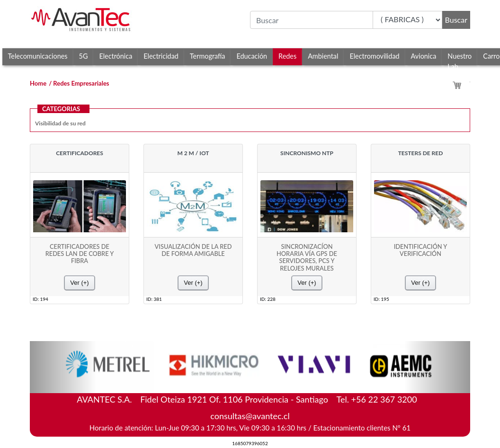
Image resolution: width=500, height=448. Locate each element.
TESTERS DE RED (421, 153)
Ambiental (323, 56)
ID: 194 (40, 299)
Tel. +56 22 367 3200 (377, 399)
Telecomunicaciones (38, 56)
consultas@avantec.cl (250, 416)
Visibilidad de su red (60, 123)
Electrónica (116, 56)
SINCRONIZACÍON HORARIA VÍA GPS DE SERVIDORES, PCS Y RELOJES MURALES (307, 258)
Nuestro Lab (460, 59)
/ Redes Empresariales (79, 83)
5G (84, 56)
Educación (252, 56)
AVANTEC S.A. (250, 397)
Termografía (208, 56)
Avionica (424, 56)
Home (38, 83)
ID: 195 (381, 299)
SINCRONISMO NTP (307, 153)
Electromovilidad (374, 56)
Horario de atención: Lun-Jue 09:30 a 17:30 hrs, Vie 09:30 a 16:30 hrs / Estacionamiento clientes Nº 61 (250, 428)
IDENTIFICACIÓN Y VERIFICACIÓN (421, 250)
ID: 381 (154, 299)
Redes (287, 56)
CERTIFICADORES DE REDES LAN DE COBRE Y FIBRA (80, 254)
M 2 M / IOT (193, 153)
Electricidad (161, 56)
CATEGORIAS (61, 109)
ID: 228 (268, 299)
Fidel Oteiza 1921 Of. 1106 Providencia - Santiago (234, 399)
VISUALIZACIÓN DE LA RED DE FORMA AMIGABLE (193, 250)
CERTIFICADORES (80, 153)
